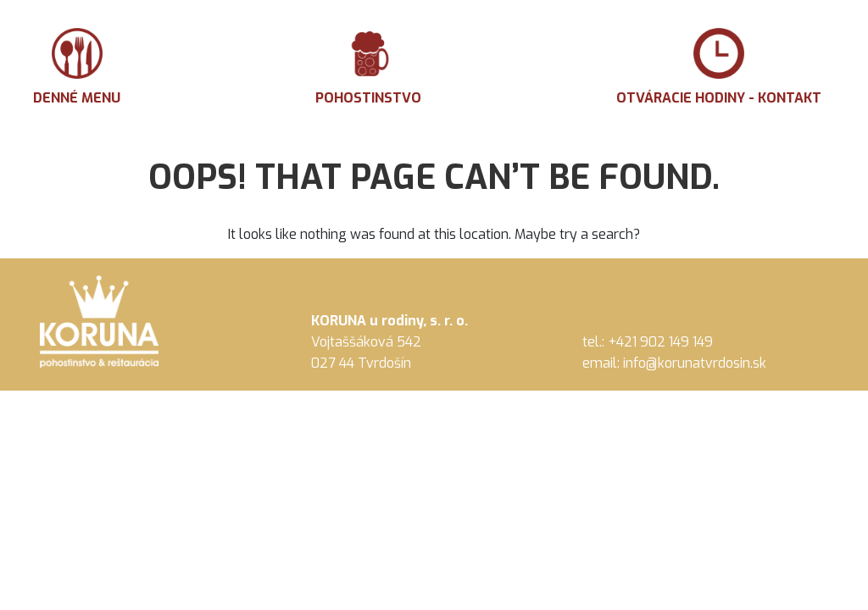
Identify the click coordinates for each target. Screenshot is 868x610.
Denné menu (77, 67)
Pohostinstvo (368, 67)
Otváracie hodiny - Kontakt (719, 67)
